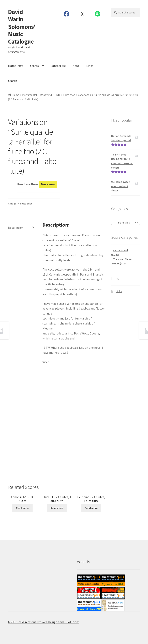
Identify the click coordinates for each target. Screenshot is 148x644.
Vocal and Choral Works (122, 261)
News (76, 66)
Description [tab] (16, 228)
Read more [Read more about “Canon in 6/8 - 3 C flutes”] (22, 508)
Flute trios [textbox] (124, 223)
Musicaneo (48, 184)
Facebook (67, 14)
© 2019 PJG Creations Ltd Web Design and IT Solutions (44, 622)
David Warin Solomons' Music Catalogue (22, 27)
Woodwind (46, 95)
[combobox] (126, 222)
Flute (58, 95)
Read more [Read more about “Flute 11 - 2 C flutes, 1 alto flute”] (57, 508)
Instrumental (30, 95)
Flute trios (69, 95)
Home (16, 95)
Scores (34, 66)
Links (90, 66)
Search (13, 81)
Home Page (16, 66)
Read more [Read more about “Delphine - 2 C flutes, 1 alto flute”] (91, 508)
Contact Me (58, 66)
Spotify (98, 14)
